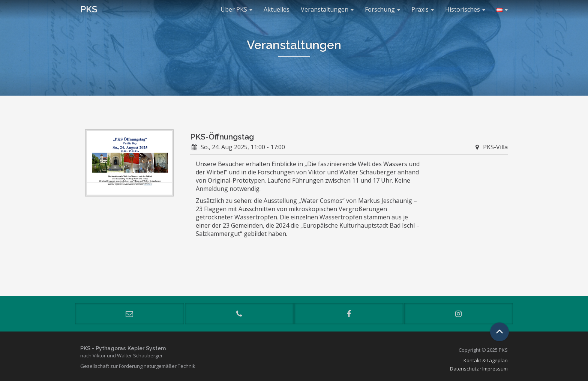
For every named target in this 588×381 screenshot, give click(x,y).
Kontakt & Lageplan (486, 360)
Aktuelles (277, 9)
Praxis (423, 9)
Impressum (495, 369)
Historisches (465, 9)
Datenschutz (464, 369)
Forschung (382, 9)
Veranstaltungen (327, 9)
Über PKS (236, 9)
